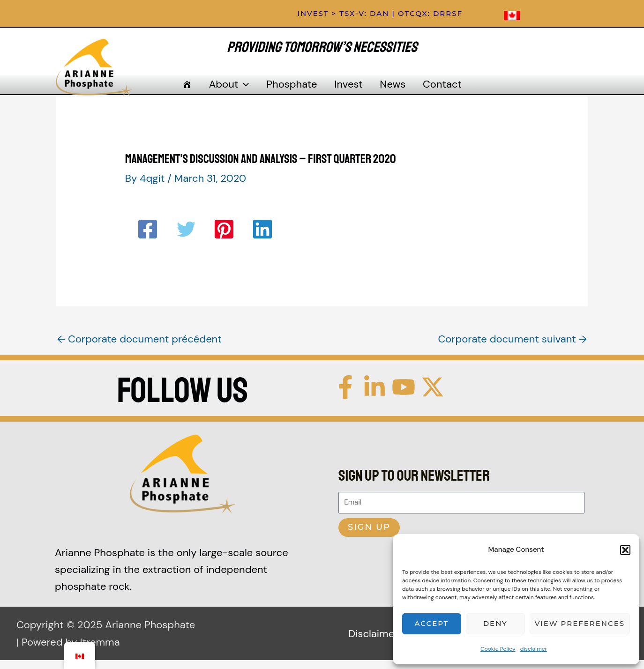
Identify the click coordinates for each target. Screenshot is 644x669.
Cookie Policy (498, 649)
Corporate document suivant (512, 348)
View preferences (580, 623)
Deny (495, 623)
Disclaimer (373, 642)
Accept (432, 623)
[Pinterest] (224, 238)
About (234, 89)
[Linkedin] (262, 238)
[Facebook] (148, 238)
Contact (434, 89)
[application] (248, 89)
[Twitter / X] (433, 395)
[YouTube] (404, 395)
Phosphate (293, 89)
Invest (347, 89)
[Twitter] (186, 238)
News (388, 89)
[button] (625, 550)
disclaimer (534, 649)
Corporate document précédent (139, 348)
